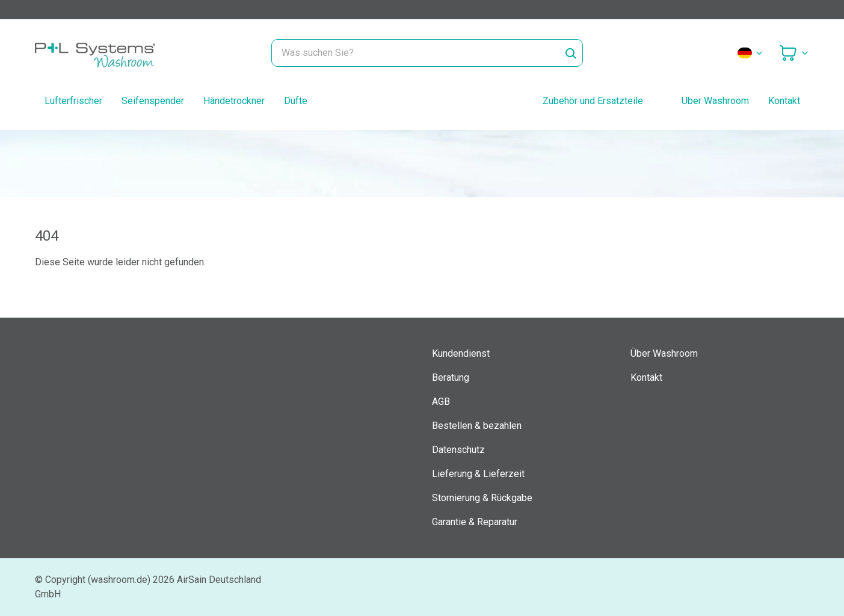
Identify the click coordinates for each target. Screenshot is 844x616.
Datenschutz (458, 450)
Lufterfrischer (73, 101)
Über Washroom (664, 353)
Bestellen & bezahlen (477, 426)
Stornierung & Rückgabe (482, 498)
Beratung (451, 377)
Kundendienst (461, 353)
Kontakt (784, 101)
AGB (441, 402)
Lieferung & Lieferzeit (478, 474)
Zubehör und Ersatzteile (593, 101)
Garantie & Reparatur (475, 522)
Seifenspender (153, 101)
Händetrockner (234, 101)
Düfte (296, 101)
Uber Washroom (715, 101)
